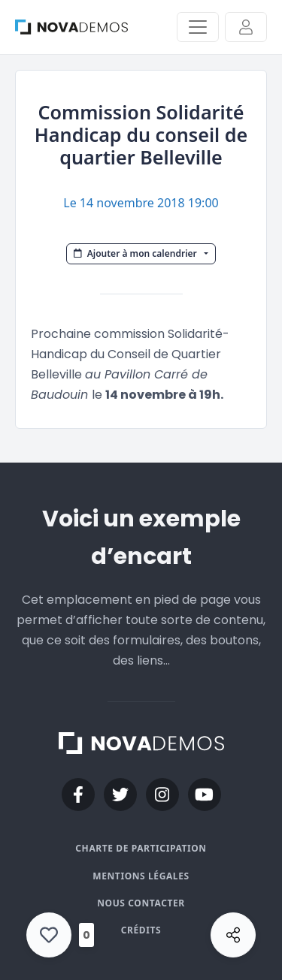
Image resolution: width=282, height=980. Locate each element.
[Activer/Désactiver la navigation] (198, 27)
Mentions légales (141, 876)
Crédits (141, 930)
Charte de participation (141, 848)
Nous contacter (141, 903)
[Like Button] (49, 935)
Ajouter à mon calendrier (136, 253)
